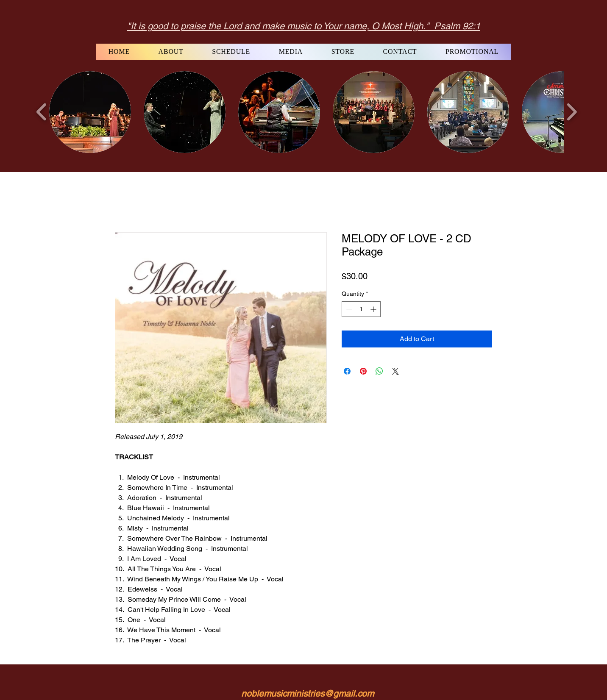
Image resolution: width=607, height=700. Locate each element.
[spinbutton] (361, 309)
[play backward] (42, 112)
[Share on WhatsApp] (379, 371)
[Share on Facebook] (347, 371)
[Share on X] (395, 371)
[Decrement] (348, 309)
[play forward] (572, 112)
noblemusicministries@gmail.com (308, 693)
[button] (90, 112)
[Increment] (374, 309)
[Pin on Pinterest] (363, 371)
